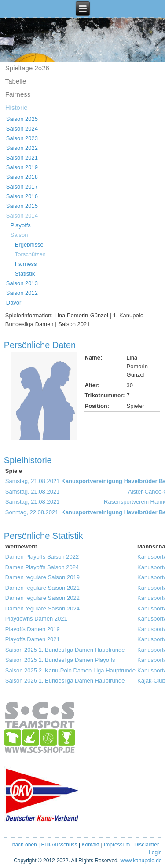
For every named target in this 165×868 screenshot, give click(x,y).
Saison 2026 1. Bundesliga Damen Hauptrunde (65, 681)
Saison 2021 (22, 158)
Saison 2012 (22, 293)
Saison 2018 (22, 177)
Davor (14, 303)
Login (155, 853)
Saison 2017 (22, 187)
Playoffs (21, 225)
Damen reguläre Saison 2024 (42, 608)
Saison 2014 (22, 216)
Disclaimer (147, 845)
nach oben (25, 845)
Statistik (25, 274)
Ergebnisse (29, 245)
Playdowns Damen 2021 (36, 619)
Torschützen (30, 254)
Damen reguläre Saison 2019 (42, 577)
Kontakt (90, 845)
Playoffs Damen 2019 (33, 629)
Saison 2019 (22, 167)
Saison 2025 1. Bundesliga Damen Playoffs (60, 660)
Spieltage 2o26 (27, 68)
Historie (16, 107)
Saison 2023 (22, 138)
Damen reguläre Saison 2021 (42, 588)
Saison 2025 (22, 119)
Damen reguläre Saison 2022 (42, 598)
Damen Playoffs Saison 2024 (42, 567)
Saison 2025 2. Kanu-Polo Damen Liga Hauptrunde (70, 670)
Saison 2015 (22, 206)
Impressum (117, 845)
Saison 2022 (22, 148)
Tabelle (16, 81)
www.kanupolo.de (141, 861)
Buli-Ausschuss (59, 845)
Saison (19, 235)
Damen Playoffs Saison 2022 (42, 557)
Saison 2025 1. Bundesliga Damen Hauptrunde (65, 650)
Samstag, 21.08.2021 (33, 481)
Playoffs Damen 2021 (33, 639)
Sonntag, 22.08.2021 (32, 512)
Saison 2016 (22, 196)
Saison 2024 (22, 129)
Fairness (18, 94)
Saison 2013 (22, 283)
